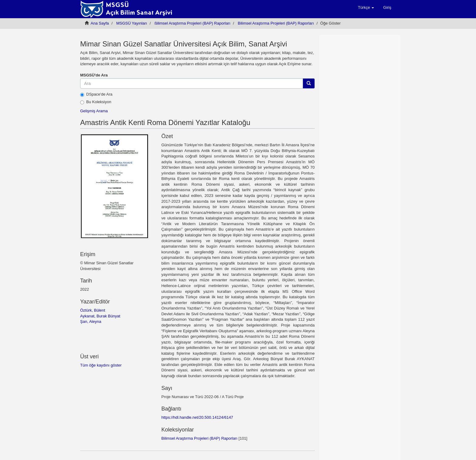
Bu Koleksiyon (96, 102)
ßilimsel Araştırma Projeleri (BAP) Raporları (192, 23)
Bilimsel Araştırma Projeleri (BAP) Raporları (276, 23)
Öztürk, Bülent (93, 310)
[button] (366, 8)
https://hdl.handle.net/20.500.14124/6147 (197, 417)
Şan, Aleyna (91, 321)
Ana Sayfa (100, 23)
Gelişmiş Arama (94, 111)
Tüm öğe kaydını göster (101, 365)
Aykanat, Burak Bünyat (100, 316)
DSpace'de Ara (96, 94)
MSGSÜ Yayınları (132, 23)
